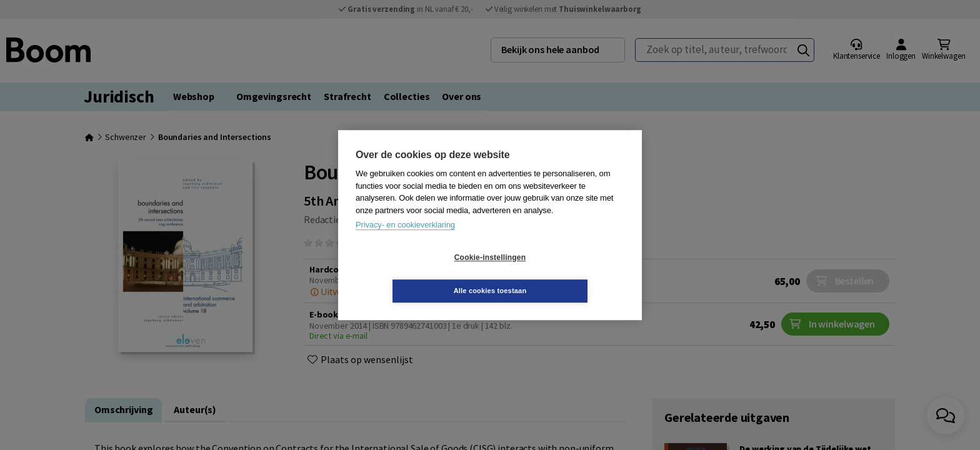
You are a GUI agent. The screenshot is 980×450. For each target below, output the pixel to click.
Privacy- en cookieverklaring (405, 242)
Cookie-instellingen (416, 274)
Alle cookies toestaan (565, 274)
